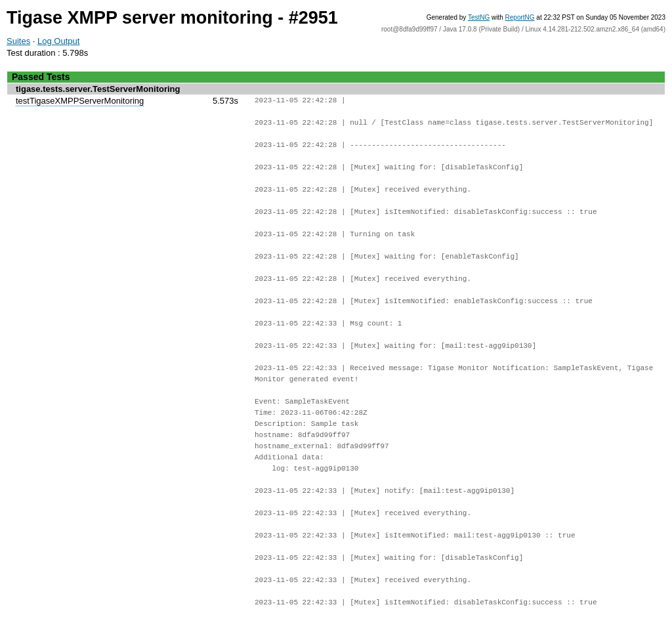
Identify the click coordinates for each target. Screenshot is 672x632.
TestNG (479, 17)
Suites (18, 41)
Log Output (58, 41)
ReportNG (520, 17)
